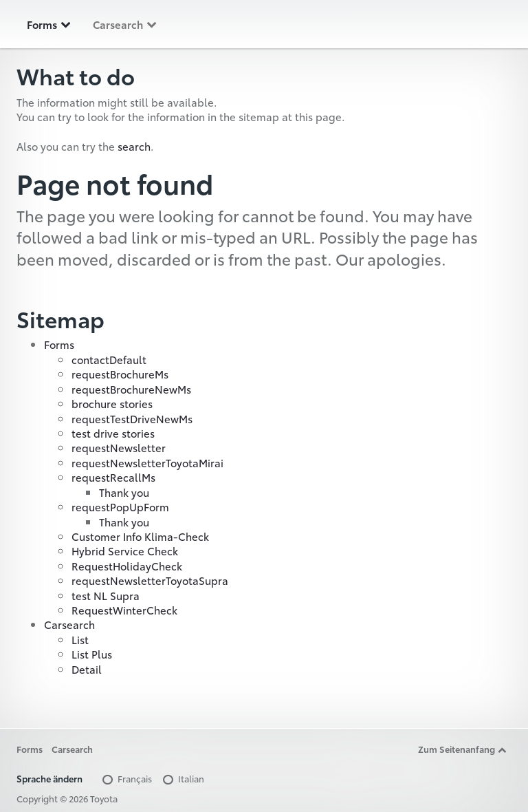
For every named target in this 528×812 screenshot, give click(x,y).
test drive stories (113, 433)
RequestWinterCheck (124, 610)
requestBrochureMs (120, 374)
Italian (183, 778)
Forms (49, 24)
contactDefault (109, 359)
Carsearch (125, 24)
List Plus (92, 654)
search (134, 146)
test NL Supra (106, 595)
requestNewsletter (119, 447)
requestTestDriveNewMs (132, 418)
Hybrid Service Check (125, 551)
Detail (87, 669)
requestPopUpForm (120, 506)
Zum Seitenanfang (463, 749)
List (80, 639)
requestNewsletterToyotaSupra (150, 580)
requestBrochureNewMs (131, 389)
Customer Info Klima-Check (140, 536)
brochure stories (112, 403)
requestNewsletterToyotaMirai (147, 462)
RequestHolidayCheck (127, 566)
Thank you (124, 492)
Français (126, 778)
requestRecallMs (113, 477)
